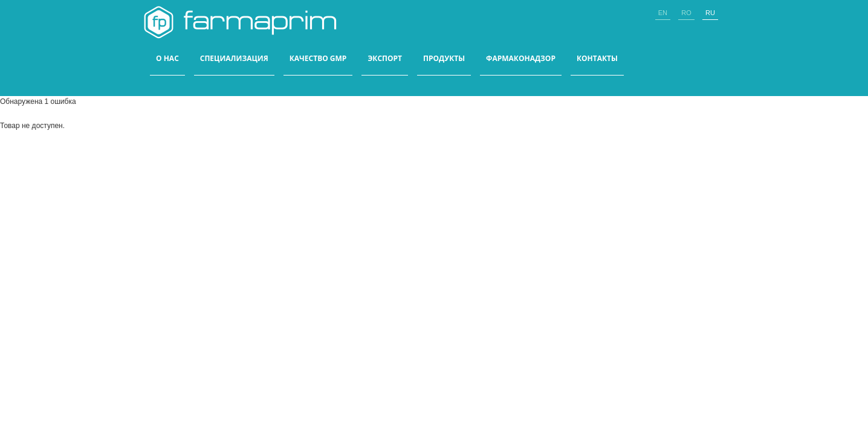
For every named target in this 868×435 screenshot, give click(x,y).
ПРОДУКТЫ (444, 59)
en (663, 13)
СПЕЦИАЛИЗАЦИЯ (234, 59)
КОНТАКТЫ (597, 59)
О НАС (167, 59)
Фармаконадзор (521, 59)
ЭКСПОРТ (385, 59)
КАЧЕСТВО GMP (318, 59)
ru (710, 13)
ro (686, 13)
